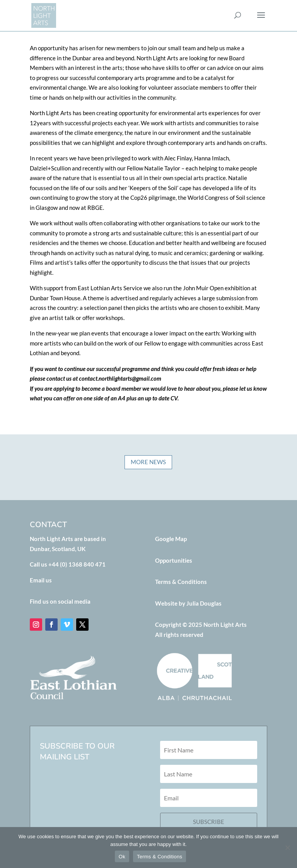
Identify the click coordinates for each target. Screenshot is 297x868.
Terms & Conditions (181, 582)
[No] (287, 848)
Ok (122, 857)
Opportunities (174, 560)
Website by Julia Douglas (188, 603)
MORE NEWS (148, 470)
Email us (41, 580)
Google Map (171, 539)
